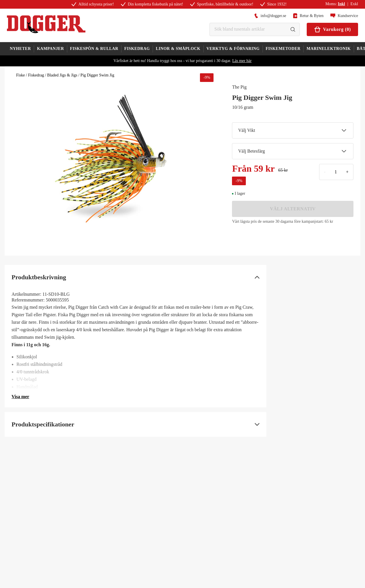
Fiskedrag (36, 75)
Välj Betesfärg (292, 151)
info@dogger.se (270, 16)
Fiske (20, 75)
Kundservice (344, 16)
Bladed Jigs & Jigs (62, 75)
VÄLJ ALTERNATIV (293, 209)
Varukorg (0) (332, 29)
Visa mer (20, 397)
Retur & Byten (308, 16)
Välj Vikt (292, 130)
